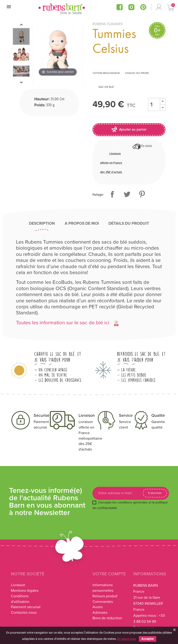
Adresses (100, 613)
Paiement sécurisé (26, 607)
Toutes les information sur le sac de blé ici (63, 323)
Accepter (148, 639)
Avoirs (98, 607)
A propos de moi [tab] (82, 223)
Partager (112, 194)
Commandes (103, 602)
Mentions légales (25, 591)
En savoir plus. (127, 639)
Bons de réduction (107, 618)
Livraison (87, 415)
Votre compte (109, 574)
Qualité (158, 415)
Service (126, 415)
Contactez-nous (24, 613)
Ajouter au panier (129, 129)
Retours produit (105, 596)
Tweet (127, 194)
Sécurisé (41, 415)
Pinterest (142, 194)
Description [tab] (42, 223)
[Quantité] (154, 104)
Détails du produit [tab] (129, 223)
